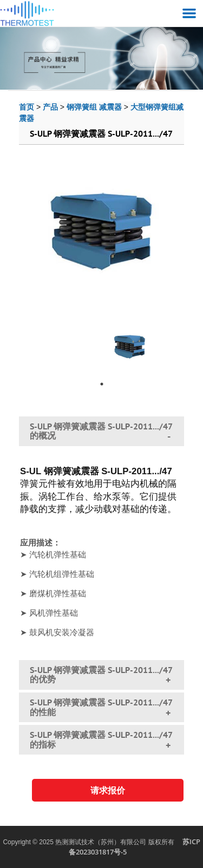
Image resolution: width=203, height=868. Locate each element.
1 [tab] (102, 384)
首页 (27, 107)
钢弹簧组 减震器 (94, 107)
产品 (50, 107)
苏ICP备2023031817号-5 (135, 847)
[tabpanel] (130, 343)
